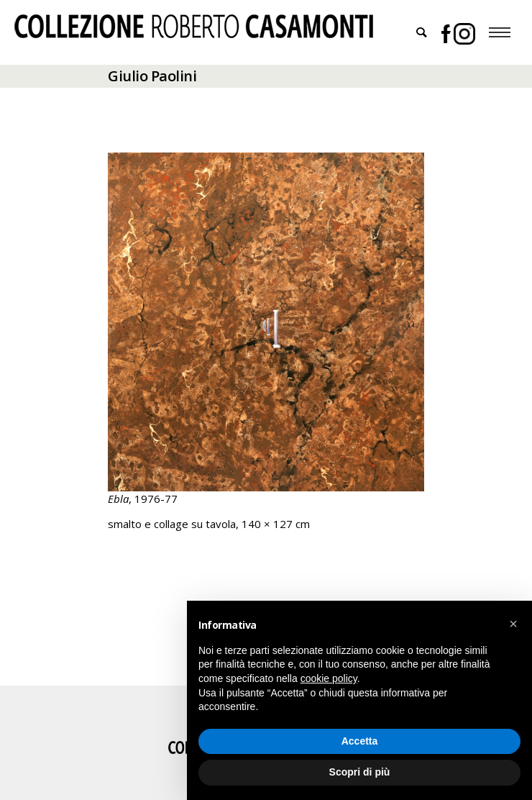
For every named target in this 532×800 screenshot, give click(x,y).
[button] (513, 624)
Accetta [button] (360, 741)
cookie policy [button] (329, 678)
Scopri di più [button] (360, 772)
